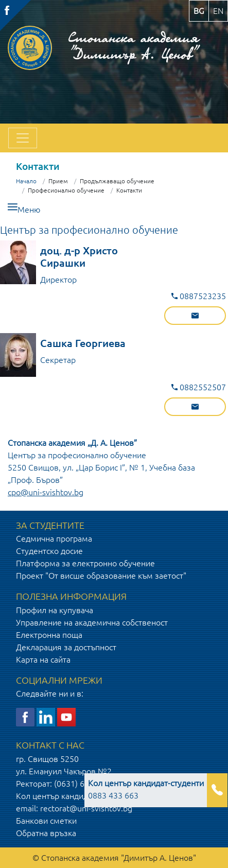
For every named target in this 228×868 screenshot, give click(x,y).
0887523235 (199, 296)
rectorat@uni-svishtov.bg (86, 808)
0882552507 (199, 387)
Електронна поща (49, 635)
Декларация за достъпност (66, 647)
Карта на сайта (43, 659)
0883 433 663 (146, 789)
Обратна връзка (46, 833)
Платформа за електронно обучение (85, 563)
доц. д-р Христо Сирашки (79, 257)
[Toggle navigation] (23, 138)
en (218, 11)
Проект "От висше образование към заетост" (101, 576)
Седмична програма (54, 539)
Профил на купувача (55, 610)
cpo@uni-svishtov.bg (46, 492)
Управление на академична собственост (92, 622)
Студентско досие (49, 551)
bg (199, 11)
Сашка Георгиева (83, 343)
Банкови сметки (46, 821)
